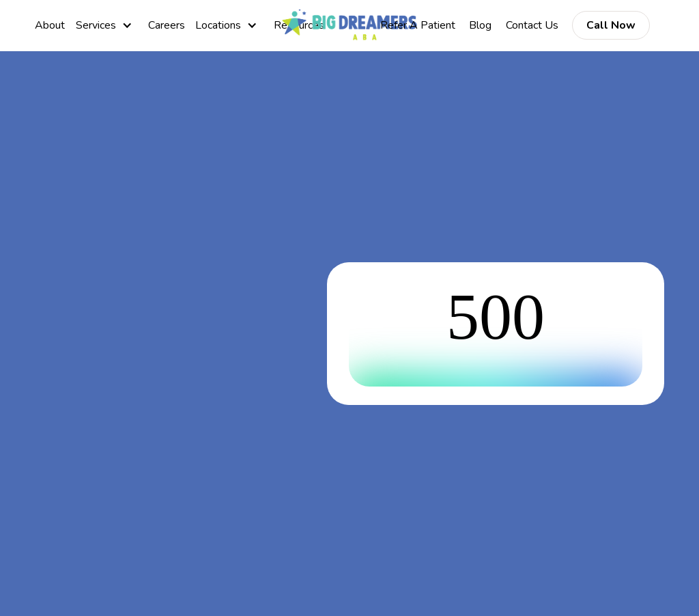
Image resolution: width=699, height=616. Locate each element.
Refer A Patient (418, 25)
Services (96, 25)
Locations (218, 25)
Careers (167, 25)
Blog (480, 25)
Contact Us (532, 25)
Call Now (611, 25)
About (50, 25)
